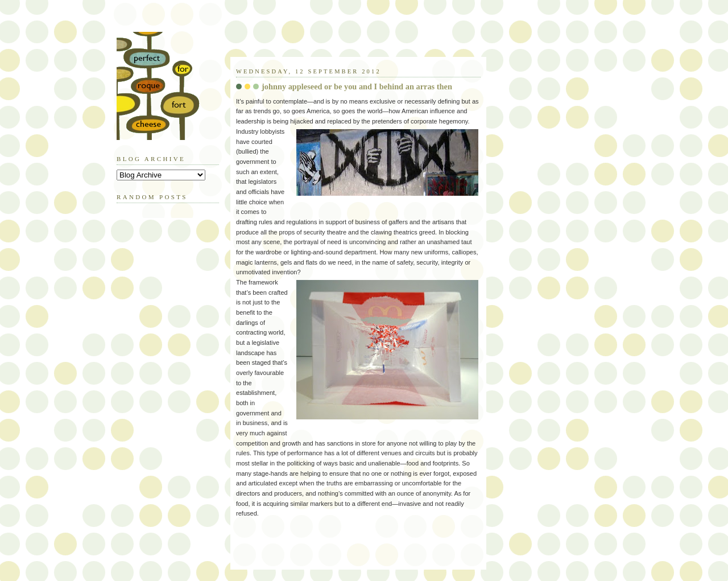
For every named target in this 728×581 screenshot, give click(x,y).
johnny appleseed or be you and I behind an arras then (357, 86)
